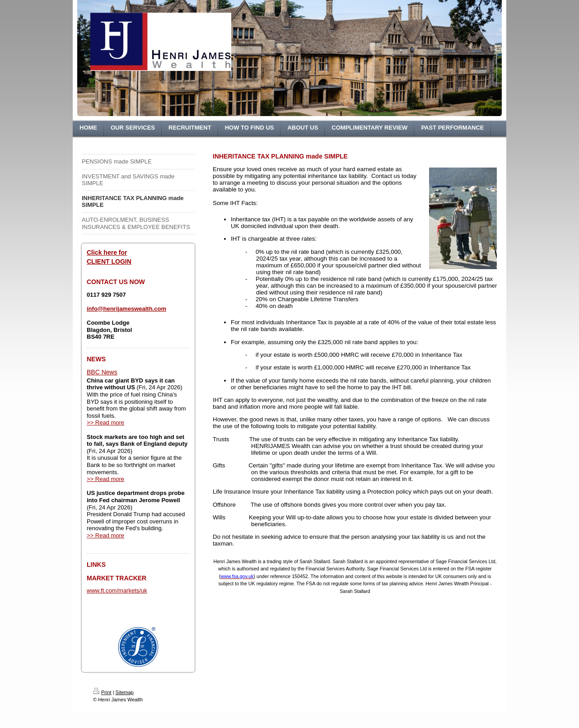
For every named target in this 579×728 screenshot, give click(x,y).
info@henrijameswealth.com (126, 309)
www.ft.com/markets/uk (117, 590)
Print (102, 692)
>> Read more (105, 422)
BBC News (102, 372)
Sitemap (125, 692)
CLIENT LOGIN (109, 261)
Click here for (107, 252)
